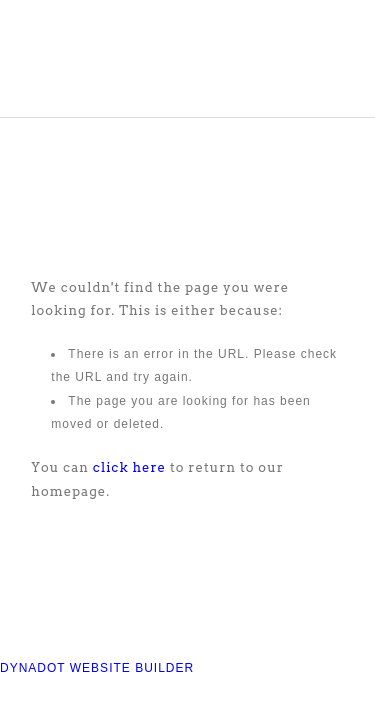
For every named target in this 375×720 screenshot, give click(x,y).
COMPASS (124, 66)
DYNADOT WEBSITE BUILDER (97, 668)
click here (129, 467)
